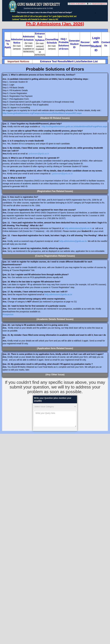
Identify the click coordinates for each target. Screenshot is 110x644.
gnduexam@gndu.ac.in (39, 154)
